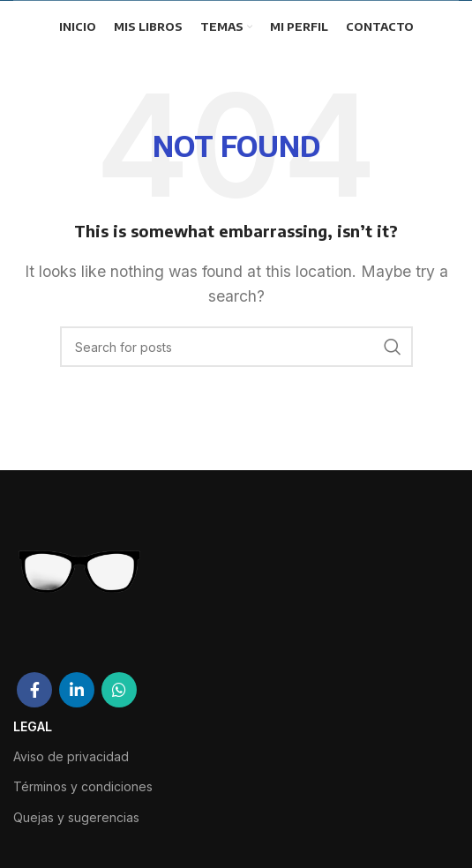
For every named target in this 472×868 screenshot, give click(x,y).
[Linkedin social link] (77, 690)
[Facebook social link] (34, 690)
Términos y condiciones (83, 786)
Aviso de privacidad (71, 756)
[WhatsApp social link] (119, 690)
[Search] (236, 347)
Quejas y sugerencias (76, 817)
